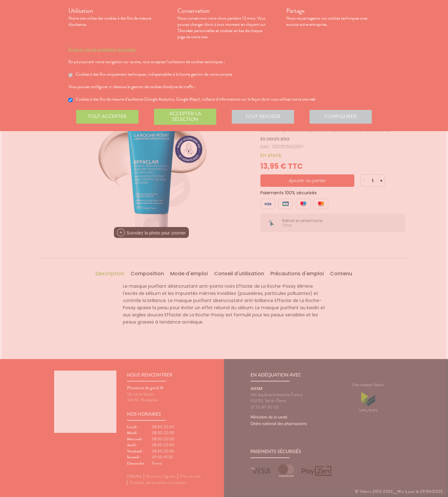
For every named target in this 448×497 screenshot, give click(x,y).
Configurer (341, 116)
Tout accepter (107, 116)
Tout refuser (263, 116)
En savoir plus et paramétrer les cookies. (102, 50)
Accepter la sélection (185, 116)
